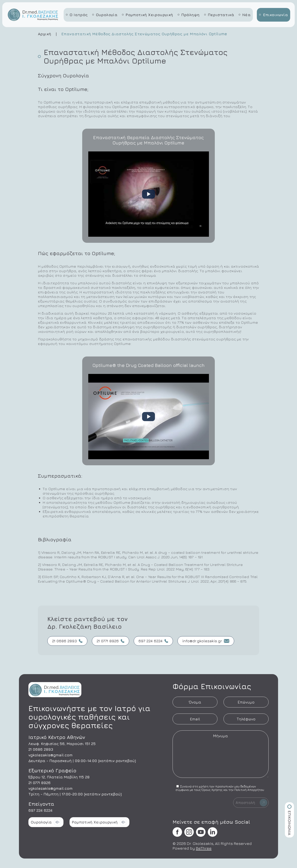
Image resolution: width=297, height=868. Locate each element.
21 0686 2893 (67, 641)
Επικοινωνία (274, 15)
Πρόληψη (189, 15)
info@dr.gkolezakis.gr (206, 641)
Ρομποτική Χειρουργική (147, 15)
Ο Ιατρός (77, 15)
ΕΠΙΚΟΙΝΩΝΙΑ (290, 820)
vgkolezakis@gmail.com (50, 755)
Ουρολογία (105, 15)
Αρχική (45, 34)
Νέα (245, 15)
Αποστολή (251, 803)
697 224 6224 (153, 641)
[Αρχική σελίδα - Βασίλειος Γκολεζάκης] (33, 21)
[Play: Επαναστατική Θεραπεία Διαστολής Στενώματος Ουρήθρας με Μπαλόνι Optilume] (148, 194)
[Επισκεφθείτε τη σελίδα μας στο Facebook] (177, 832)
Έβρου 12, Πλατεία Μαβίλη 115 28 (59, 777)
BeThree (204, 848)
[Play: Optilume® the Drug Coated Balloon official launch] (148, 417)
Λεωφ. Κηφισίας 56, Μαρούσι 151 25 (62, 744)
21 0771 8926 (111, 641)
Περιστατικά (219, 15)
